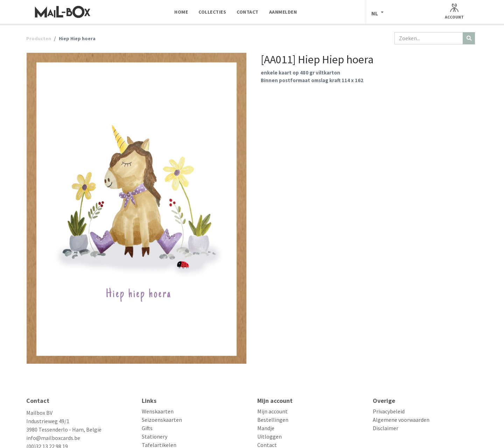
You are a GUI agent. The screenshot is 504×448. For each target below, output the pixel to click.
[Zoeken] (469, 38)
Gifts (147, 428)
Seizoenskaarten (162, 420)
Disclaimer (386, 428)
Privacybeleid (389, 411)
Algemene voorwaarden (401, 420)
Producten (39, 38)
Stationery (155, 436)
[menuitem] (181, 12)
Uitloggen (269, 436)
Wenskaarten (158, 411)
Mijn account (272, 411)
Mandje (266, 428)
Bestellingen (273, 420)
